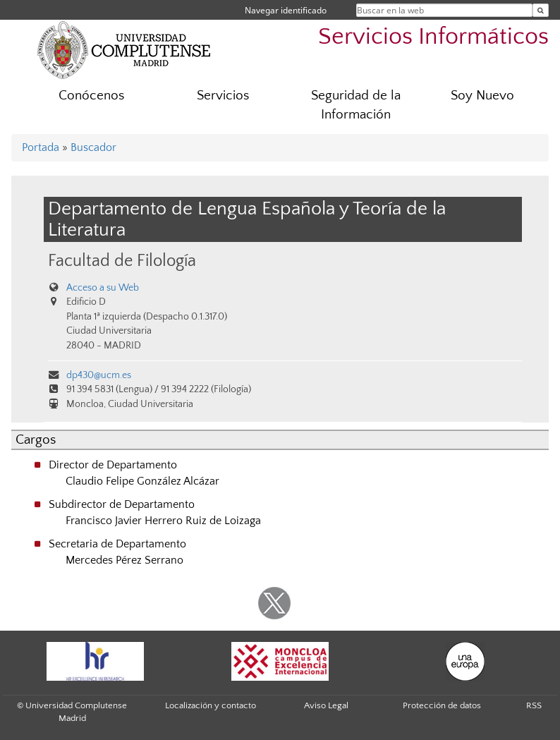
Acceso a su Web (103, 288)
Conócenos (91, 96)
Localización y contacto (211, 705)
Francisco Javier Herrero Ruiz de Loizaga (163, 521)
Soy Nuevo (482, 96)
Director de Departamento (113, 465)
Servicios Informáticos (433, 37)
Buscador (93, 147)
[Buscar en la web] (541, 10)
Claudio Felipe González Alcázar (142, 481)
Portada (41, 147)
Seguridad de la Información (356, 105)
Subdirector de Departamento (122, 504)
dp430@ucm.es (99, 375)
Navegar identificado (286, 10)
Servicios (223, 96)
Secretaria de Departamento (117, 544)
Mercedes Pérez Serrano (124, 560)
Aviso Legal (326, 705)
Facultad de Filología (122, 261)
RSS (534, 705)
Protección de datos (442, 705)
